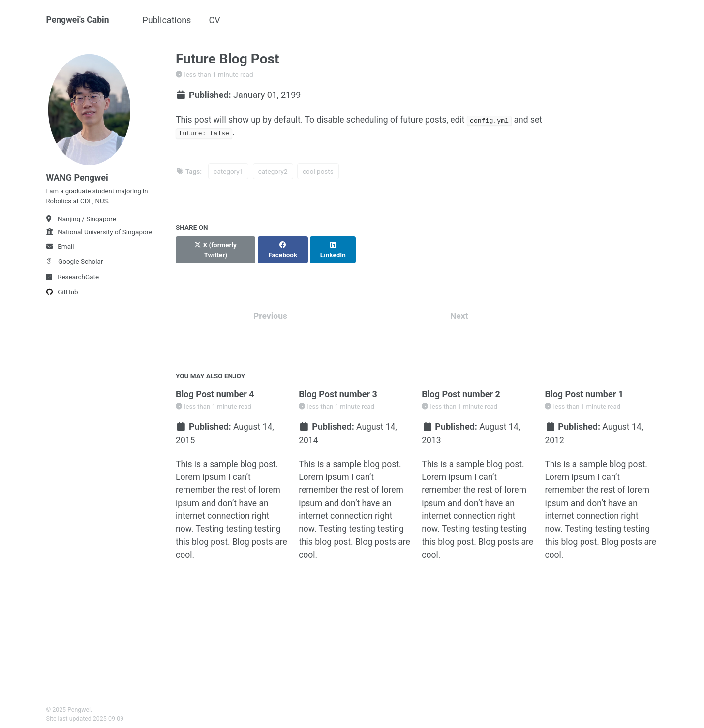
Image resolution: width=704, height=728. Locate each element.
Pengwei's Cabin (79, 20)
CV (218, 20)
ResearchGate (73, 280)
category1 (228, 172)
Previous (270, 307)
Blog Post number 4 (215, 386)
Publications (170, 20)
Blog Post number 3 (338, 386)
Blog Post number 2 (461, 386)
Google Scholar (75, 265)
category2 (273, 172)
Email (60, 250)
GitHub (62, 295)
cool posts (318, 172)
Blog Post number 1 (584, 386)
